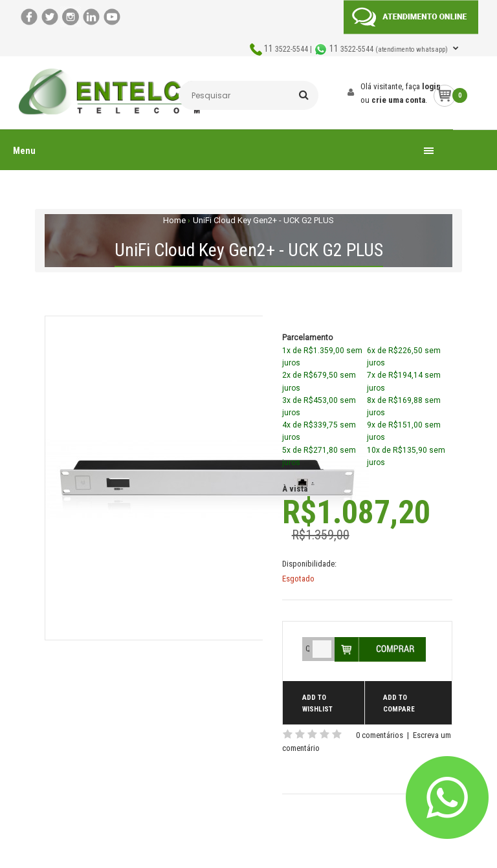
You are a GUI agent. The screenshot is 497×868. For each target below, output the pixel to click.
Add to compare (399, 703)
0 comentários (380, 735)
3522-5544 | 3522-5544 (357, 49)
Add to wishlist (317, 703)
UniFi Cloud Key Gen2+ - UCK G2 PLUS (263, 220)
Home (174, 220)
